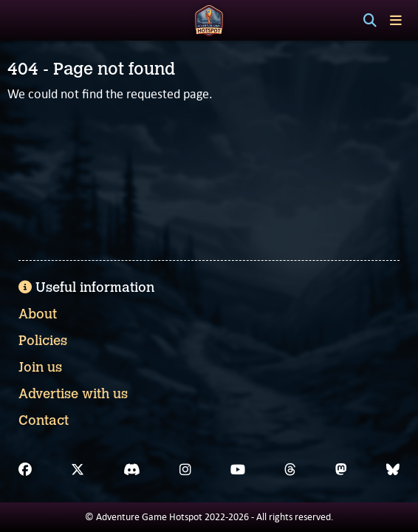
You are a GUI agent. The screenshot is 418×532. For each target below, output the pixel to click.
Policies (43, 341)
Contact (44, 420)
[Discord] (132, 470)
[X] (78, 470)
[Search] (370, 21)
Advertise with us (73, 394)
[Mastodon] (341, 470)
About (38, 314)
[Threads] (290, 470)
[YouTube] (238, 470)
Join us (40, 367)
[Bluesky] (393, 470)
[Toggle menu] (396, 20)
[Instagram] (185, 470)
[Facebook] (25, 470)
